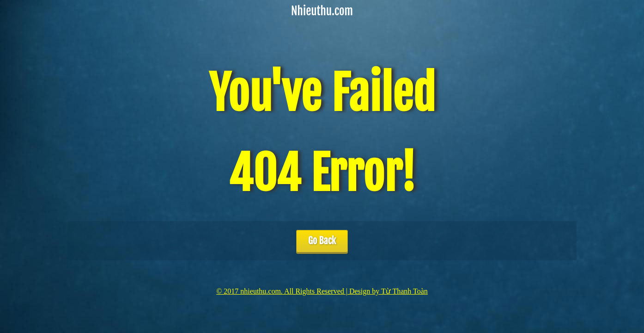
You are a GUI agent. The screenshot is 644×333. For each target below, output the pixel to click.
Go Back (322, 241)
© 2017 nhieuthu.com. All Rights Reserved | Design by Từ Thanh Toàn (322, 291)
